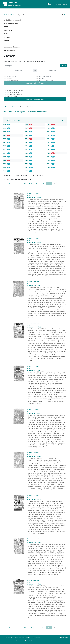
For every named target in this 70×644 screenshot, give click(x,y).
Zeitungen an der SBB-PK (12, 47)
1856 (5, 124)
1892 (49, 153)
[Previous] (5, 184)
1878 (27, 153)
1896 (49, 167)
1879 (27, 157)
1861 (5, 142)
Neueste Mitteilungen (13, 92)
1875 (27, 142)
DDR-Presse (8, 27)
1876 (27, 146)
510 (37, 184)
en (65, 15)
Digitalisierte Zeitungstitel (12, 20)
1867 (5, 164)
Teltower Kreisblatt (12, 96)
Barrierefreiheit (37, 638)
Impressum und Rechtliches (23, 638)
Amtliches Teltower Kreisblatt (15, 90)
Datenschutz (9, 638)
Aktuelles (7, 37)
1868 (5, 167)
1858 (5, 132)
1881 (27, 164)
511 (43, 184)
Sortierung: (6, 176)
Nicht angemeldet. (64, 638)
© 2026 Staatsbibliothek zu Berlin (23, 641)
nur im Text (42, 78)
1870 (27, 124)
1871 (27, 128)
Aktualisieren (41, 176)
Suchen (64, 66)
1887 (49, 135)
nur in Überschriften (45, 76)
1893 (49, 157)
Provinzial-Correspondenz (14, 94)
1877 (27, 150)
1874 (27, 139)
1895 (49, 164)
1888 (49, 139)
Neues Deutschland (12, 80)
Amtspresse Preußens (11, 23)
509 (30, 184)
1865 (5, 157)
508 (24, 184)
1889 (49, 142)
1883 (27, 171)
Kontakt (7, 41)
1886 (49, 132)
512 (50, 184)
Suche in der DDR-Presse (35, 83)
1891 (49, 150)
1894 (49, 160)
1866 (5, 160)
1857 (5, 128)
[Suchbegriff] (31, 66)
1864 (5, 153)
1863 (5, 150)
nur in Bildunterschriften (46, 80)
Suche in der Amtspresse (35, 99)
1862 (5, 146)
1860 (5, 139)
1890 (49, 146)
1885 (49, 128)
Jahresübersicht (9, 30)
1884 (49, 124)
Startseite (7, 15)
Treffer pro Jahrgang (13, 120)
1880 (27, 160)
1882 (27, 167)
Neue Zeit (9, 78)
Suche (13, 15)
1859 (5, 135)
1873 (27, 135)
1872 (27, 132)
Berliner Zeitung (11, 76)
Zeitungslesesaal (9, 50)
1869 (5, 171)
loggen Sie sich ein (10, 107)
